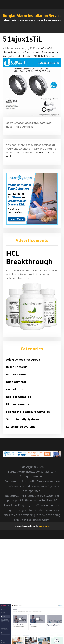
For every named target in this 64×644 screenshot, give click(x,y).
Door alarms (15, 389)
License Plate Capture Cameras (28, 412)
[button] (32, 32)
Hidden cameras (18, 404)
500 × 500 (46, 48)
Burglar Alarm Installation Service (32, 16)
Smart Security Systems (23, 419)
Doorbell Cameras (19, 397)
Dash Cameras (16, 382)
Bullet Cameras (17, 367)
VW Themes (44, 526)
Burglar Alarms (16, 375)
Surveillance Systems (21, 427)
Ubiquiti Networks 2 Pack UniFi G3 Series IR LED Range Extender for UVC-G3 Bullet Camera (31, 54)
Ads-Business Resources (23, 360)
